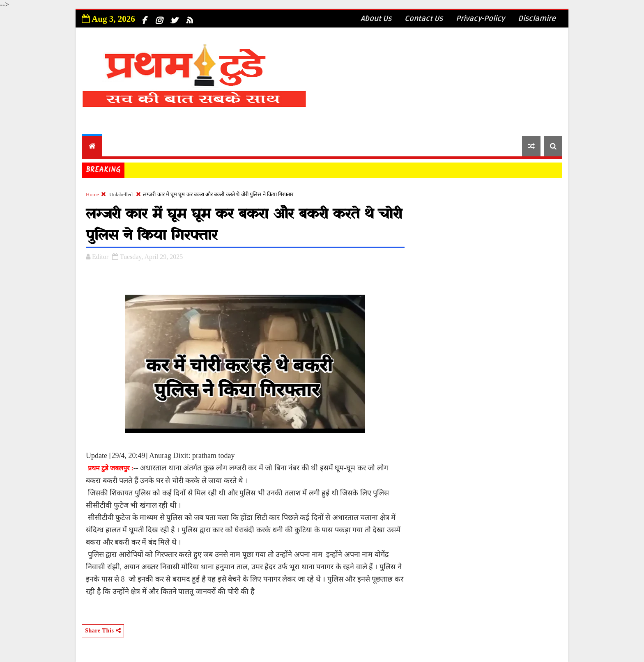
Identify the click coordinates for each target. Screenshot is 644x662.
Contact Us (424, 18)
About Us (376, 18)
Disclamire (537, 18)
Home (92, 194)
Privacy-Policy (480, 18)
